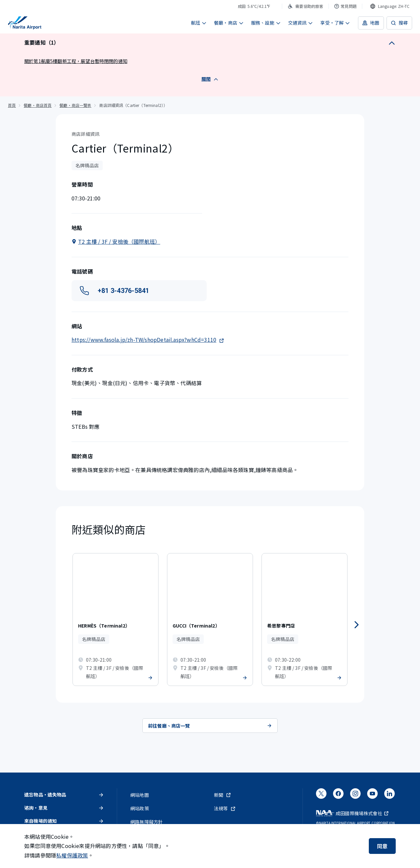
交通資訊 (301, 23)
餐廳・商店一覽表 (75, 105)
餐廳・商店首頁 (38, 105)
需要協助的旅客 (305, 6)
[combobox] (390, 6)
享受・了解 (335, 23)
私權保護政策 (72, 855)
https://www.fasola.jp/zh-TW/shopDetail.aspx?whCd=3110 (148, 340)
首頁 (12, 105)
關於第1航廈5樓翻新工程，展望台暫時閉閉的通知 (76, 61)
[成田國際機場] (25, 23)
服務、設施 (266, 23)
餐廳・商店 (229, 23)
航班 (199, 23)
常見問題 (345, 6)
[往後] (356, 625)
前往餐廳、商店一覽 (210, 726)
